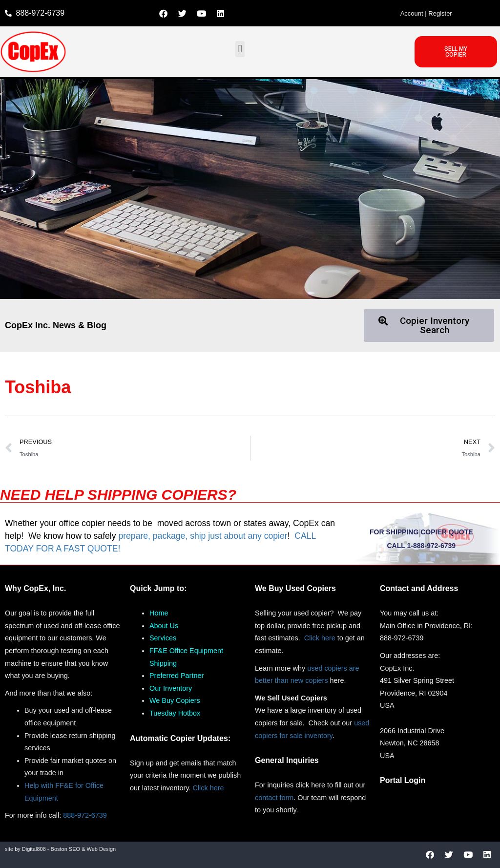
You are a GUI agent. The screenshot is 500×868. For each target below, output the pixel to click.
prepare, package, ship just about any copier (203, 536)
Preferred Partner (177, 676)
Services (163, 638)
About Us (164, 626)
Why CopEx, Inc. (35, 588)
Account (412, 13)
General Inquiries (287, 760)
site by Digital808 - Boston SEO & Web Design (60, 849)
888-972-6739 (85, 815)
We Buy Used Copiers (295, 588)
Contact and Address (419, 588)
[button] (240, 49)
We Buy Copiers (175, 700)
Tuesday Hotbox (175, 713)
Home (159, 613)
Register (440, 13)
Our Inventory (171, 688)
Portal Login (403, 780)
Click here (208, 788)
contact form (274, 798)
